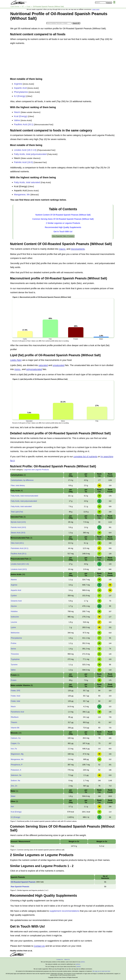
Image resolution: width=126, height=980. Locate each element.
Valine (17, 120)
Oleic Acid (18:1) (17, 543)
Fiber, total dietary (18, 485)
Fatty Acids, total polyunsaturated (30, 154)
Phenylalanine (21, 92)
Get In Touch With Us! (63, 232)
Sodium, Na (15, 781)
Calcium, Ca (16, 738)
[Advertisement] (63, 61)
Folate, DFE (15, 691)
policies (83, 962)
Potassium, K (16, 770)
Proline (13, 643)
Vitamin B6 (15, 728)
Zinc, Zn (14, 786)
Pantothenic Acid (17, 712)
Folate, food (15, 696)
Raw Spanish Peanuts (20, 887)
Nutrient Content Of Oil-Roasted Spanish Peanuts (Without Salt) (63, 215)
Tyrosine (14, 665)
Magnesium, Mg (17, 754)
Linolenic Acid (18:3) (19, 569)
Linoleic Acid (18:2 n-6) (25, 150)
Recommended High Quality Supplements (63, 227)
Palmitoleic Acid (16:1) (19, 548)
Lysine (13, 627)
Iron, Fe (14, 749)
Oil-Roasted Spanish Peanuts (23, 882)
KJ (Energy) (20, 96)
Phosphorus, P (17, 765)
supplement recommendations (64, 911)
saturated (43, 365)
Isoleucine (15, 617)
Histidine (14, 611)
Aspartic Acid (20, 88)
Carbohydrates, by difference (22, 480)
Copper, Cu (15, 743)
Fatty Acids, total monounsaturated (24, 496)
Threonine (15, 654)
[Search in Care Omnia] (101, 3)
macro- (62, 249)
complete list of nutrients (85, 457)
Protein (14, 680)
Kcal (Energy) (21, 116)
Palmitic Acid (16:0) (23, 162)
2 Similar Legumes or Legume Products (63, 223)
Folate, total (15, 701)
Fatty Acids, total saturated (27, 182)
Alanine (14, 580)
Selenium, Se (16, 775)
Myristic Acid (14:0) (18, 522)
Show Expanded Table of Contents (63, 236)
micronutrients (78, 249)
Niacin (17, 112)
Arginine (18, 84)
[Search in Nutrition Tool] (59, 23)
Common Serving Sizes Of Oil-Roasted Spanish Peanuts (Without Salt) (63, 219)
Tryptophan (15, 659)
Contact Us (39, 946)
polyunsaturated (34, 369)
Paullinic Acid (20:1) (24, 124)
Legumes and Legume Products (36, 470)
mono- (18, 369)
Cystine (14, 596)
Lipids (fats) (16, 360)
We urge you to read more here (101, 971)
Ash (12, 807)
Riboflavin (15, 717)
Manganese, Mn (22, 195)
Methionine (15, 633)
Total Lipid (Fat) (17, 512)
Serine (13, 649)
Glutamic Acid (16, 601)
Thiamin (14, 722)
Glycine (14, 606)
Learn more (96, 9)
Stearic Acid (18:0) (18, 533)
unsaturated (59, 365)
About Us (67, 959)
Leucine (14, 622)
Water (13, 796)
